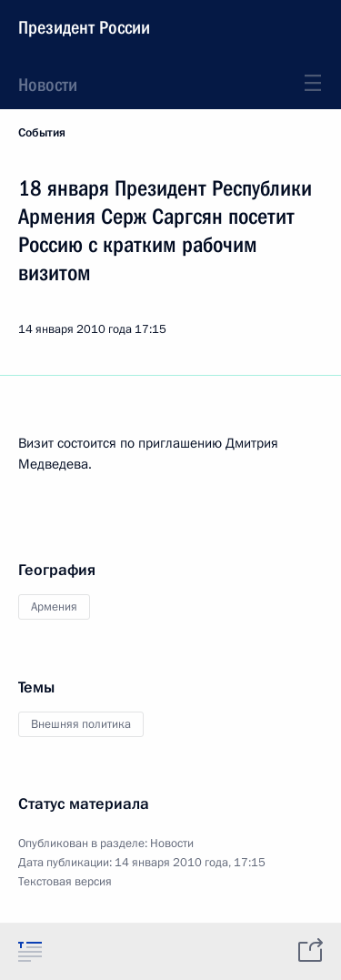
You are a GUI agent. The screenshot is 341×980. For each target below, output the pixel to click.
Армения (54, 607)
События (42, 133)
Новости (48, 85)
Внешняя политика (81, 724)
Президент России (84, 27)
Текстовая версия (65, 882)
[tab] (30, 951)
